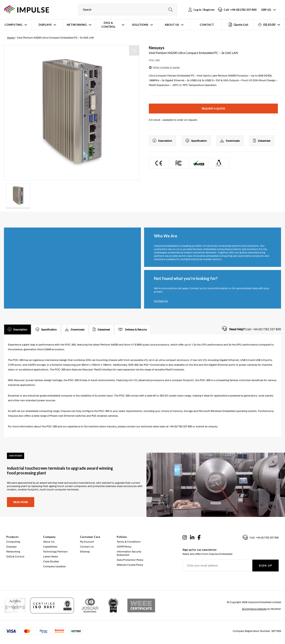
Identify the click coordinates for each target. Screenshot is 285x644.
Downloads (230, 141)
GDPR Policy (124, 547)
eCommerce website (254, 609)
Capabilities (50, 547)
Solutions (140, 25)
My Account (87, 542)
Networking (77, 25)
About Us (172, 25)
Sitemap (85, 552)
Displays (45, 25)
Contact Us (161, 301)
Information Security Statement (129, 553)
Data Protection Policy (130, 560)
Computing (13, 25)
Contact (207, 25)
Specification (196, 141)
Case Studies (51, 561)
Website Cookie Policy (130, 565)
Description (162, 141)
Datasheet (262, 141)
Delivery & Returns (133, 330)
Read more (21, 502)
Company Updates (54, 566)
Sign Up (266, 566)
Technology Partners (55, 552)
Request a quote (213, 109)
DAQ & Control (108, 25)
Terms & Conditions (129, 542)
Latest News (51, 557)
